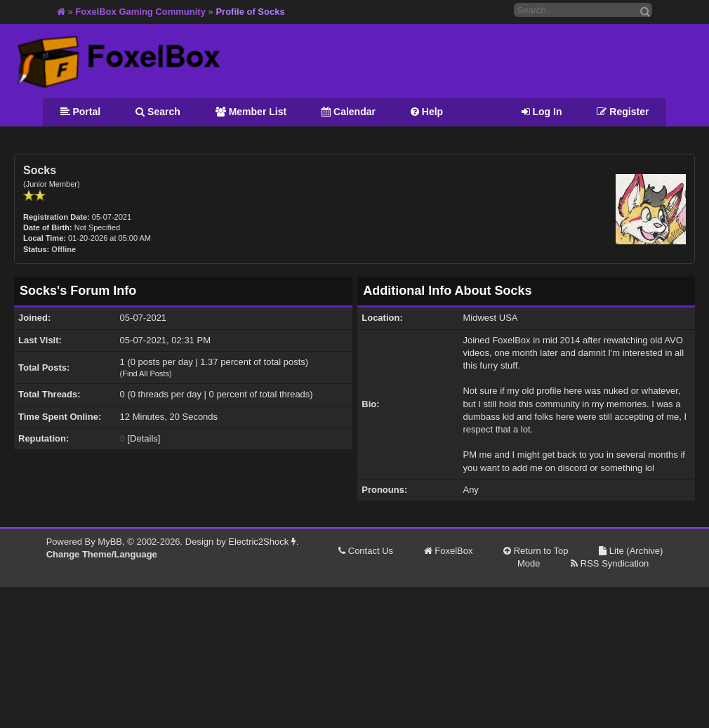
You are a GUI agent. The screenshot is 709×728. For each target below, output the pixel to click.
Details (144, 438)
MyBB (110, 542)
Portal (81, 112)
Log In (542, 112)
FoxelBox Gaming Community (140, 12)
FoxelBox (449, 551)
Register (623, 112)
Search (158, 112)
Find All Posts (146, 373)
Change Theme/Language (102, 554)
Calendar (349, 112)
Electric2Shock (262, 542)
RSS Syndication (610, 563)
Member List (251, 112)
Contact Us (366, 551)
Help (427, 112)
